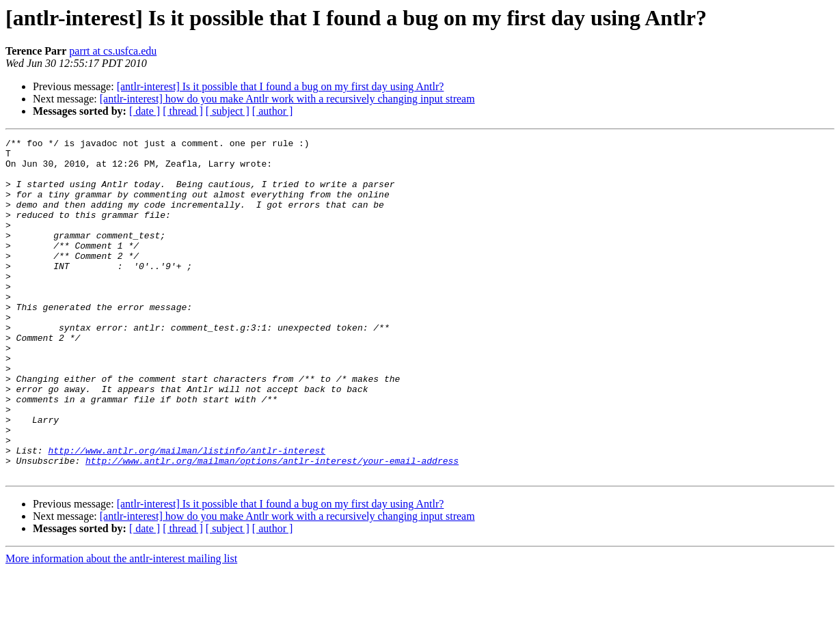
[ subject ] (228, 111)
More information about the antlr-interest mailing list (121, 626)
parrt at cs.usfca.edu (113, 51)
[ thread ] (183, 111)
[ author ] (273, 111)
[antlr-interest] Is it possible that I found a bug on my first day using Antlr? (281, 86)
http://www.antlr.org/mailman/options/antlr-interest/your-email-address (272, 526)
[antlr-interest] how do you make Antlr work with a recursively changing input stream (287, 99)
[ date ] (145, 111)
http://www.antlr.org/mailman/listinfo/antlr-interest (187, 514)
